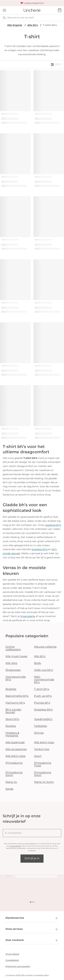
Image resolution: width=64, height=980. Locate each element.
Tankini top (42, 749)
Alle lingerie (15, 25)
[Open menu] (4, 10)
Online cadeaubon (13, 648)
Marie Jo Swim (44, 782)
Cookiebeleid (12, 960)
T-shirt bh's (42, 689)
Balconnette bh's (17, 696)
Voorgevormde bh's (16, 678)
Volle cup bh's (44, 670)
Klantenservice (32, 918)
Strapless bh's (43, 710)
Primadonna (14, 763)
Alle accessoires (16, 749)
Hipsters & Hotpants (12, 734)
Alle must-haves (16, 656)
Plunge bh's (42, 703)
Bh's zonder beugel (13, 711)
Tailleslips (41, 726)
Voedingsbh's (43, 719)
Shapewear (13, 670)
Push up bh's (43, 696)
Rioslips (11, 726)
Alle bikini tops (44, 743)
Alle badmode (15, 743)
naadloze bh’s (53, 525)
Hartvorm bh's (15, 703)
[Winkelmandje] (60, 10)
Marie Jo (11, 782)
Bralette (11, 689)
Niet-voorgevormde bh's (44, 680)
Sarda (9, 789)
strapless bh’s (40, 549)
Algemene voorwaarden (18, 966)
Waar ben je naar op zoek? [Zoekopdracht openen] (19, 18)
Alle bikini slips (15, 756)
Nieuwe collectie (45, 647)
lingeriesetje (28, 616)
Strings (39, 733)
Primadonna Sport (43, 774)
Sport (38, 756)
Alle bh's (33, 25)
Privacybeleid (15, 846)
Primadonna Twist (43, 764)
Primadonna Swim (14, 774)
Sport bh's (12, 719)
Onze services (32, 929)
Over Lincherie (32, 940)
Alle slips (11, 663)
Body (38, 663)
